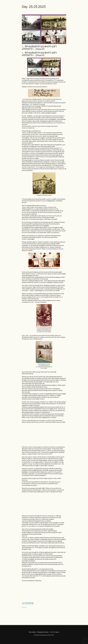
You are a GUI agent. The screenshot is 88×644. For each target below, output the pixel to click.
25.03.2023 (24, 607)
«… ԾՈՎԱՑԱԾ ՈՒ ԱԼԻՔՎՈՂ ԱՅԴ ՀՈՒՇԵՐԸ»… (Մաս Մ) (39, 48)
